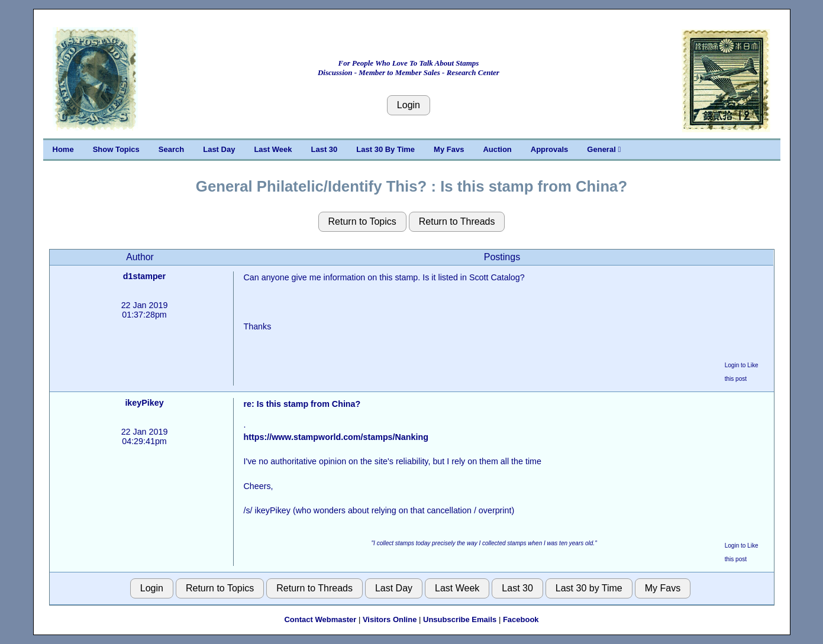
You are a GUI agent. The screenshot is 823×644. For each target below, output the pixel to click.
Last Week (273, 149)
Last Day (219, 149)
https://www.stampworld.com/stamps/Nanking (335, 437)
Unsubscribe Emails (460, 619)
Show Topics (116, 149)
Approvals (550, 149)
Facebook (521, 619)
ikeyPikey (144, 403)
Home (63, 149)
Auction (497, 149)
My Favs (449, 149)
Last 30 (325, 149)
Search (171, 149)
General (604, 149)
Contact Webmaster (320, 619)
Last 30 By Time (385, 149)
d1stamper (144, 276)
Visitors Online (390, 619)
